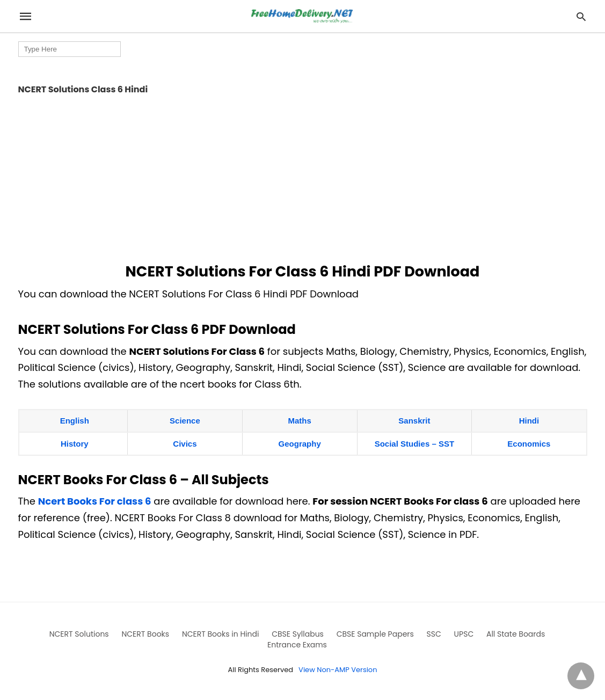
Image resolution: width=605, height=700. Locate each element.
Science (185, 421)
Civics (185, 444)
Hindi (529, 421)
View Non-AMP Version (338, 670)
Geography (300, 444)
